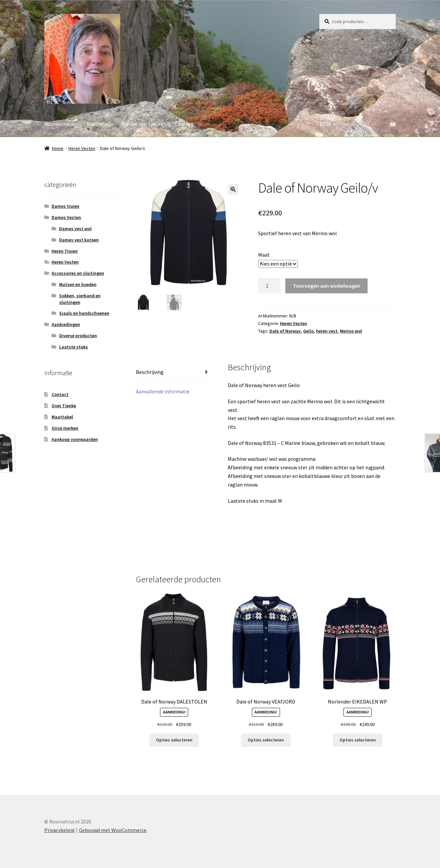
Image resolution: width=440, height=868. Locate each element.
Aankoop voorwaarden (75, 439)
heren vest (327, 331)
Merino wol (351, 331)
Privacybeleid (59, 830)
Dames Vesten (66, 217)
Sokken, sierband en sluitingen (80, 299)
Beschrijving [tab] (150, 372)
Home (58, 148)
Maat (264, 255)
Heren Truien (65, 251)
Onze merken (65, 428)
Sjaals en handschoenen (84, 313)
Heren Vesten (82, 148)
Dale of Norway (285, 331)
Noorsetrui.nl (60, 124)
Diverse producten (78, 336)
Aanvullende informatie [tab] (163, 391)
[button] (233, 189)
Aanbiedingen (66, 324)
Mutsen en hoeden (78, 284)
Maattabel (98, 124)
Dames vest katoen (79, 240)
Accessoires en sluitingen (78, 273)
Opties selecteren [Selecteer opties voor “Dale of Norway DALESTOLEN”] (174, 740)
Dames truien (65, 206)
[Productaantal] (269, 286)
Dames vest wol (75, 229)
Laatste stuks (74, 347)
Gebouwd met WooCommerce (113, 830)
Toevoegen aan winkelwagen (327, 286)
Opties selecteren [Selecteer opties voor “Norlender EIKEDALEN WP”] (358, 740)
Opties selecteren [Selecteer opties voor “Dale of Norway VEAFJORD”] (266, 740)
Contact (184, 124)
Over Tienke (64, 406)
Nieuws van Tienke (142, 124)
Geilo (308, 331)
